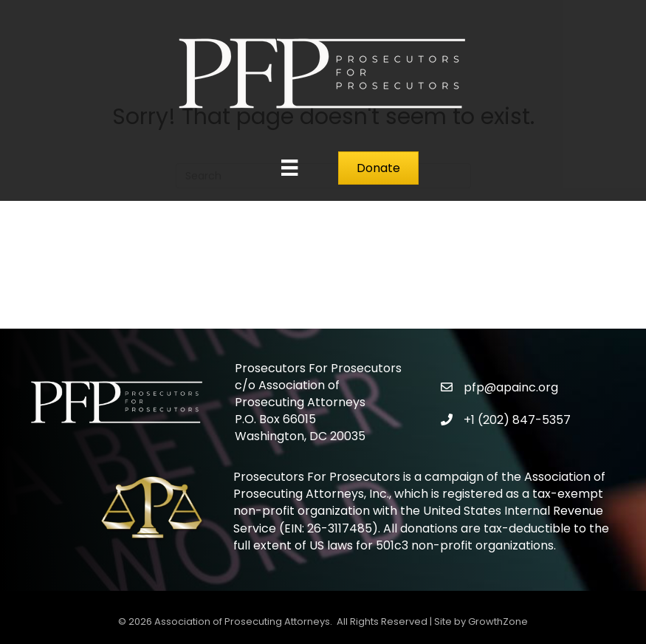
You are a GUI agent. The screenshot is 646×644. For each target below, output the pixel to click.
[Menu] (289, 168)
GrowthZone (498, 621)
